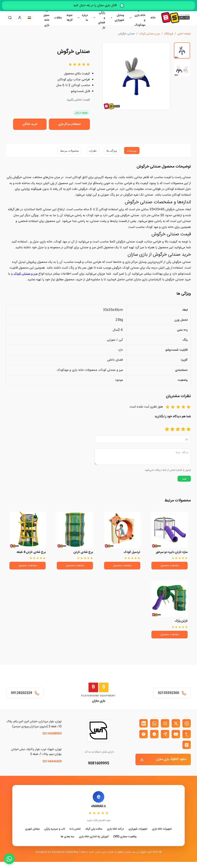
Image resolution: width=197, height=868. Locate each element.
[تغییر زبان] (29, 18)
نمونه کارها (69, 18)
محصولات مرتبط (70, 151)
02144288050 (52, 734)
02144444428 (52, 761)
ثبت (184, 481)
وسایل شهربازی (119, 18)
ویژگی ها (112, 151)
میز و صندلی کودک (26, 274)
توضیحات (132, 151)
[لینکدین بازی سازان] (144, 724)
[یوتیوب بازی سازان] (176, 734)
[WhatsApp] (9, 859)
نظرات (93, 151)
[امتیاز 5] (167, 429)
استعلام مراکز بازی (69, 124)
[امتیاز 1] (189, 429)
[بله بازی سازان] (154, 734)
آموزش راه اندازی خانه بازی (94, 837)
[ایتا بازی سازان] (144, 734)
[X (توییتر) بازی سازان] (176, 724)
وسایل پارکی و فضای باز (101, 18)
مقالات (58, 18)
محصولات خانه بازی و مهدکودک (139, 18)
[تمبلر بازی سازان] (187, 734)
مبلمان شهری (32, 829)
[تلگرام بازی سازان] (165, 734)
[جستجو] (10, 18)
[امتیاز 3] (178, 429)
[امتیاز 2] (183, 429)
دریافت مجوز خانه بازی (45, 18)
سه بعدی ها (68, 837)
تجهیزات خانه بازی (162, 829)
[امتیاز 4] (172, 429)
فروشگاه (169, 34)
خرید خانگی (30, 124)
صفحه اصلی (184, 34)
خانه (153, 18)
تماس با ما (75, 829)
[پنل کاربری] (20, 18)
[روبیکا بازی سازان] (187, 745)
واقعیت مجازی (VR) (125, 837)
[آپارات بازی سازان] (165, 724)
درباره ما (85, 18)
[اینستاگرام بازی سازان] (187, 724)
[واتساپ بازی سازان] (154, 724)
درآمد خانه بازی (115, 829)
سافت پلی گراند (94, 829)
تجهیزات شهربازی (138, 829)
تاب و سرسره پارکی (55, 829)
